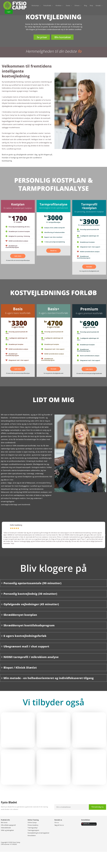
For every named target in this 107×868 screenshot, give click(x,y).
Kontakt (89, 267)
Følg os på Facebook (17, 860)
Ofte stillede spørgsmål (8, 825)
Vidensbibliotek (6, 828)
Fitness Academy (33, 825)
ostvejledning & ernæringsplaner (39, 833)
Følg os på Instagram (41, 860)
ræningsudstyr (33, 828)
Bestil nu (53, 251)
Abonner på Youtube (90, 859)
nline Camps (33, 822)
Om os (57, 822)
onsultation (32, 835)
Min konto (4, 822)
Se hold (89, 733)
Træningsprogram (33, 830)
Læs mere (18, 256)
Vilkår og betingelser (7, 830)
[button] (9, 12)
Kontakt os (58, 820)
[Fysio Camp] (15, 5)
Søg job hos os (59, 825)
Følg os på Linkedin (66, 859)
